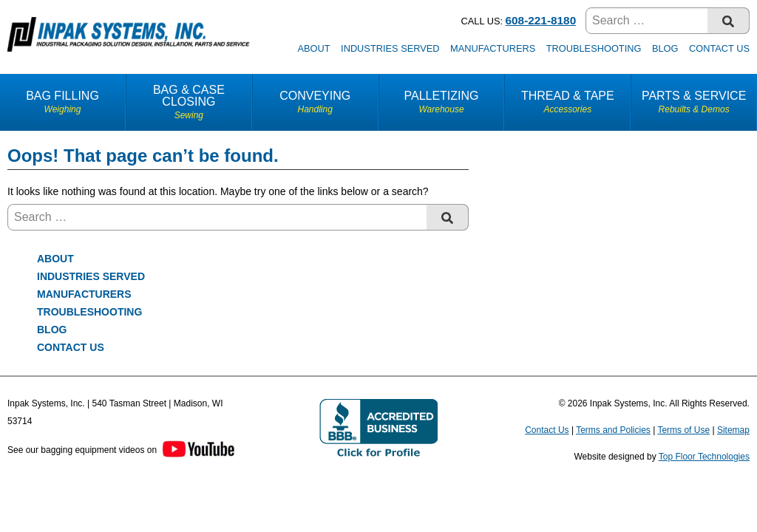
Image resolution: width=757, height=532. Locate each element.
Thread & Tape (567, 102)
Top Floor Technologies (704, 457)
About (313, 48)
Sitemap (733, 430)
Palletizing (442, 102)
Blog (665, 48)
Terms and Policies (613, 430)
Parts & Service (694, 102)
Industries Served (390, 48)
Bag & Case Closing (189, 102)
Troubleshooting (594, 48)
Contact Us (719, 48)
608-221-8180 (541, 20)
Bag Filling (62, 102)
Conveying (315, 102)
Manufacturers (493, 48)
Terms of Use (683, 430)
